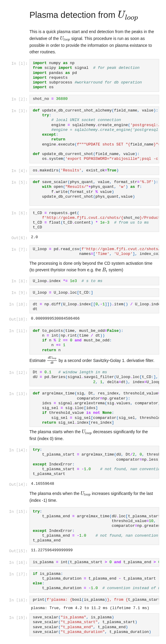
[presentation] (128, 16)
